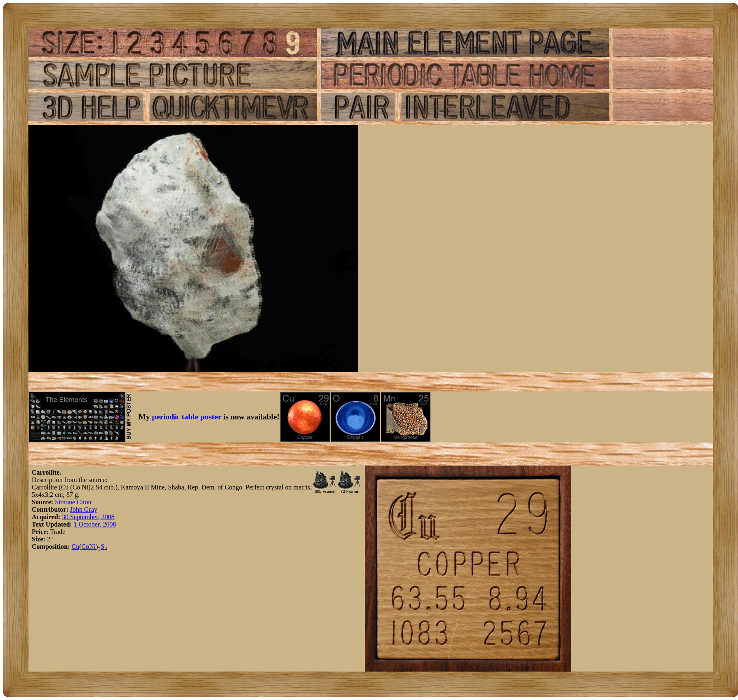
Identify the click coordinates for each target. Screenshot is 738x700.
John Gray (84, 509)
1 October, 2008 (95, 524)
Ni (92, 547)
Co (85, 547)
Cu (75, 547)
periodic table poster (187, 417)
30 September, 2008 (88, 517)
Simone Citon (73, 502)
